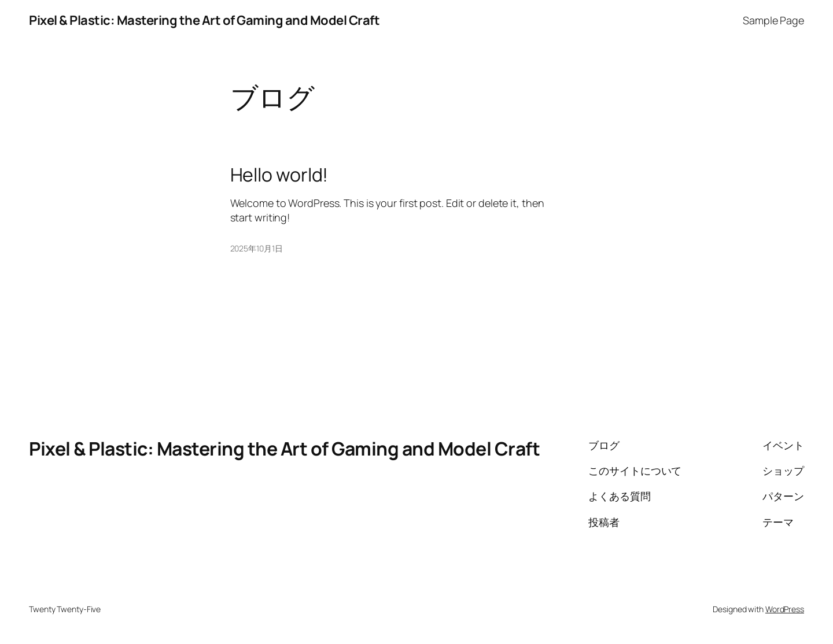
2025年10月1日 (257, 248)
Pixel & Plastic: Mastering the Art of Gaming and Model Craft (204, 20)
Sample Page (773, 20)
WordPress (785, 609)
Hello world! (279, 175)
